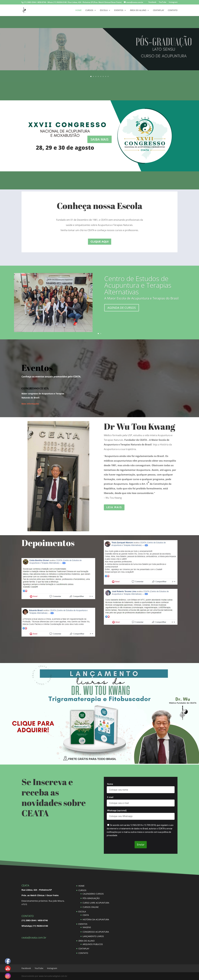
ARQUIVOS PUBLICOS (93, 944)
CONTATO (173, 10)
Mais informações (30, 404)
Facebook (152, 2)
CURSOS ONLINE (91, 907)
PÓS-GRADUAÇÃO (91, 898)
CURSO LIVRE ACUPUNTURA (96, 903)
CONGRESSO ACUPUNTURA (96, 932)
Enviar (141, 845)
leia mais (114, 507)
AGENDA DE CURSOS (122, 308)
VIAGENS (87, 927)
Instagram (173, 2)
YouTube (163, 2)
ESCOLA (104, 10)
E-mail (110, 797)
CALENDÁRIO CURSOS (93, 894)
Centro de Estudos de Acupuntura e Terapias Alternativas (138, 285)
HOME (78, 10)
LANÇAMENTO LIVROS (93, 936)
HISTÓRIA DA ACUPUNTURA (96, 919)
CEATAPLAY (158, 10)
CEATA (86, 915)
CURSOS (89, 10)
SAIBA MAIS (100, 51)
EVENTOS (119, 10)
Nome (110, 784)
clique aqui (100, 242)
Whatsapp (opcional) (117, 811)
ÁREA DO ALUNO (138, 10)
